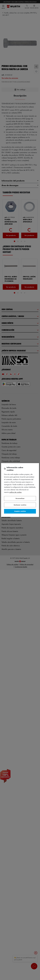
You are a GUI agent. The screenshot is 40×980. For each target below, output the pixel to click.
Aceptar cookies (20, 511)
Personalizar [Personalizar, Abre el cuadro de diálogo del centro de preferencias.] (20, 498)
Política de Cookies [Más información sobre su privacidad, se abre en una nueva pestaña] (16, 492)
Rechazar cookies (20, 505)
